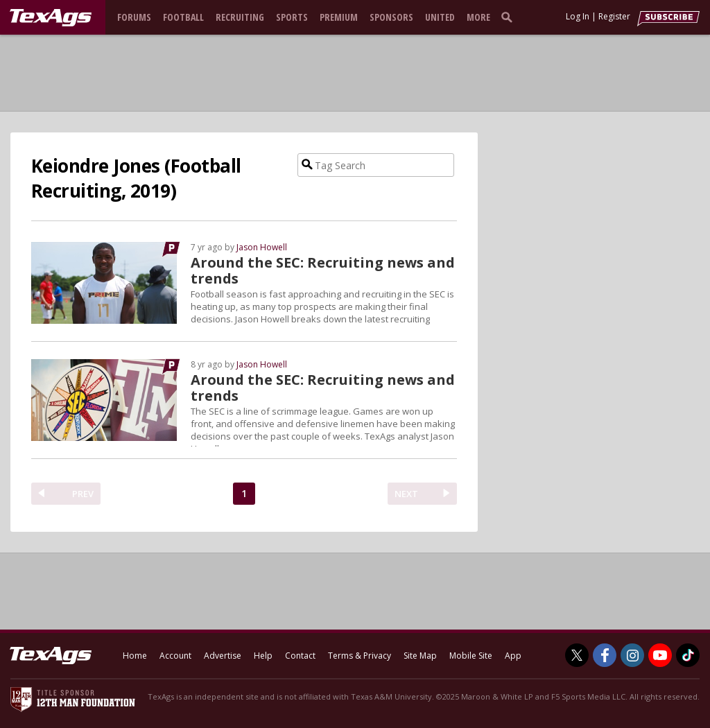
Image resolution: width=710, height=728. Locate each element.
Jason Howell (262, 247)
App (513, 656)
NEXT (406, 494)
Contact (300, 656)
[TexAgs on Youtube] (660, 655)
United (440, 17)
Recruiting (240, 17)
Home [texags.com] (135, 656)
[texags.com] (51, 18)
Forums (134, 17)
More (478, 17)
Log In (578, 16)
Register (614, 16)
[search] (510, 17)
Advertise (223, 656)
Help (263, 656)
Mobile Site (471, 656)
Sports (292, 17)
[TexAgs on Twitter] (577, 655)
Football (183, 17)
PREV (83, 494)
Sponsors (391, 17)
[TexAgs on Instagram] (632, 655)
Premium (339, 17)
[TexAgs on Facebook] (605, 655)
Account (175, 656)
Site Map (420, 656)
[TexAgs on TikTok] (688, 655)
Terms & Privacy (360, 656)
